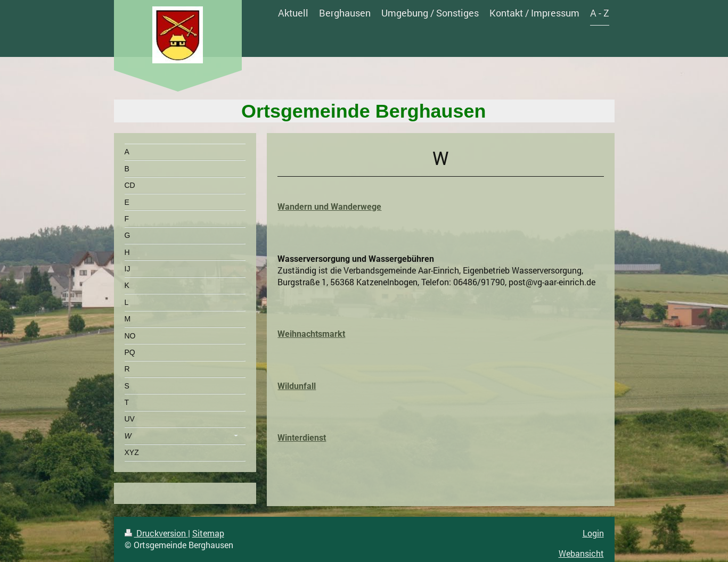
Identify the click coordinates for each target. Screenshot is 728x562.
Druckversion (156, 533)
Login (593, 533)
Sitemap (208, 533)
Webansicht (581, 553)
